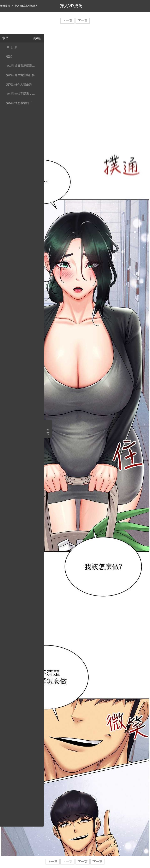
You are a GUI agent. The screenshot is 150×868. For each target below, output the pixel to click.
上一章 (67, 21)
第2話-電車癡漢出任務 (20, 75)
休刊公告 (12, 47)
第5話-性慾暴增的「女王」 (21, 103)
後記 (9, 56)
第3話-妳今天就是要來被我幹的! (21, 84)
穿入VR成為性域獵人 (26, 6)
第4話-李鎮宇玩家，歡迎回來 (21, 94)
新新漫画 (5, 6)
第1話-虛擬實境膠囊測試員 (21, 66)
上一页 (67, 862)
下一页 (83, 862)
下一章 (83, 21)
